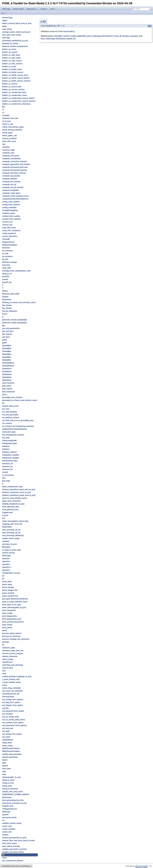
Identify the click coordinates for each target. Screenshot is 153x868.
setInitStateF (8, 740)
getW (4, 343)
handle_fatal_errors (10, 406)
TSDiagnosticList (10, 809)
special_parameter (10, 757)
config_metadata (9, 207)
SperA (5, 760)
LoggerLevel (7, 512)
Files (53, 9)
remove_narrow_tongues (13, 653)
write (4, 858)
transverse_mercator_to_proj (14, 803)
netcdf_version (8, 553)
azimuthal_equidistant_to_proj (15, 41)
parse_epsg (7, 584)
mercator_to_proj (9, 544)
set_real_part (8, 728)
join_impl (6, 481)
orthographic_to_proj (11, 573)
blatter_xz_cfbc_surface (12, 64)
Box (4, 107)
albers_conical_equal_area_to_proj (17, 23)
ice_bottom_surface (11, 418)
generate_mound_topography (15, 320)
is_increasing (8, 475)
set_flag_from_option (11, 702)
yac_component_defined (13, 861)
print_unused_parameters (13, 622)
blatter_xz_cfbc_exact (11, 58)
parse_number (8, 593)
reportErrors (7, 662)
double (49, 26)
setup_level (7, 743)
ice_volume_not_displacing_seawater (18, 426)
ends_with (6, 268)
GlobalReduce (8, 363)
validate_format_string (12, 823)
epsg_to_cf (7, 274)
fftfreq (5, 291)
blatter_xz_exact (9, 66)
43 (56, 31)
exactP (5, 279)
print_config (7, 613)
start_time (7, 769)
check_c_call (8, 124)
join (4, 478)
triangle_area (8, 806)
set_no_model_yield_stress (14, 720)
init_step (6, 438)
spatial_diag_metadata (12, 754)
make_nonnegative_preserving (15, 521)
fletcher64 (7, 300)
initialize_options (9, 452)
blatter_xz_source (10, 84)
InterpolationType (10, 461)
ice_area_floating (9, 412)
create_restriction (10, 236)
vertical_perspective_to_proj (14, 838)
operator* (6, 559)
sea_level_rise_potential (12, 691)
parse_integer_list (10, 590)
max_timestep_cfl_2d (11, 530)
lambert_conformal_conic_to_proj (16, 492)
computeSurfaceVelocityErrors (15, 199)
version (5, 835)
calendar (6, 115)
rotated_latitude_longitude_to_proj (17, 676)
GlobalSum (7, 369)
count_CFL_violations (11, 230)
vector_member (9, 829)
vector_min (7, 832)
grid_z (5, 394)
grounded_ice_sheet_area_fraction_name (20, 400)
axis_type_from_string (12, 35)
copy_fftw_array (9, 228)
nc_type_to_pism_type (12, 550)
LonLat (5, 515)
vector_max (7, 826)
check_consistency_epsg (13, 127)
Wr (3, 855)
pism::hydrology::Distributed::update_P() (58, 39)
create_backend (9, 233)
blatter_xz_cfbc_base (11, 55)
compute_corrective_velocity (14, 161)
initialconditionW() (78, 36)
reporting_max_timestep (13, 665)
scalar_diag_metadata (12, 688)
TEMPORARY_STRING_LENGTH (16, 794)
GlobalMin (7, 357)
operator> (6, 570)
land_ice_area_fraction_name (15, 498)
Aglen (5, 20)
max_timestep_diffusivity (13, 535)
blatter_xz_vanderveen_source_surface (19, 101)
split (4, 763)
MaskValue (7, 527)
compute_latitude (10, 179)
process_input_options (12, 633)
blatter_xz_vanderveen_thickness (16, 104)
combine (6, 147)
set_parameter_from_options (14, 725)
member (6, 541)
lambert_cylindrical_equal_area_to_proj (19, 495)
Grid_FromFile (8, 383)
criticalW (6, 239)
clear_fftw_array (9, 141)
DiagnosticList (8, 242)
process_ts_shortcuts (11, 636)
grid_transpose (9, 392)
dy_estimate (7, 256)
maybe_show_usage (11, 538)
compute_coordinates (11, 159)
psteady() (134, 36)
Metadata (6, 547)
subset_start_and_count (12, 792)
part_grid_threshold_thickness (15, 599)
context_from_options (11, 219)
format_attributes (10, 311)
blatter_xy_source (10, 52)
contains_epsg (8, 213)
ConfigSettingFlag (10, 210)
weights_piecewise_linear (13, 852)
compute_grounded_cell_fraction (16, 164)
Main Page (6, 9)
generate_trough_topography (15, 323)
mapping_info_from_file (12, 524)
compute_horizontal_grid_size (15, 167)
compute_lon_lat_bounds (13, 187)
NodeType (7, 556)
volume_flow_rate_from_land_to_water (19, 840)
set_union (6, 737)
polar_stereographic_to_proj (14, 607)
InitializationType (10, 443)
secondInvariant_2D (11, 694)
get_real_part (8, 331)
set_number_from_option (13, 723)
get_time (6, 337)
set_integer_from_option (13, 705)
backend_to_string (10, 43)
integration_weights (11, 455)
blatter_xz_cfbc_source (12, 61)
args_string (7, 29)
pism (3, 13)
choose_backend (9, 138)
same (4, 685)
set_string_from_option (12, 734)
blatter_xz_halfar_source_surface (16, 81)
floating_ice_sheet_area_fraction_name (19, 302)
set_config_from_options (13, 699)
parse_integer (8, 587)
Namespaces (32, 9)
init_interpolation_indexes (13, 435)
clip (4, 144)
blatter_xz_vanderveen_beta (14, 92)
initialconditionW (9, 441)
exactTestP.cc (69, 31)
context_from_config (11, 216)
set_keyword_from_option (13, 711)
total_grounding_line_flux (13, 800)
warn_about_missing (11, 846)
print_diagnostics (10, 616)
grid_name (7, 386)
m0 (4, 518)
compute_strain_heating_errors (15, 196)
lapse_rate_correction (11, 501)
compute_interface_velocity (14, 173)
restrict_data (8, 668)
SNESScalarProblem (11, 748)
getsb (5, 340)
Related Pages (18, 9)
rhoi (4, 671)
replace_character (10, 656)
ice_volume (7, 423)
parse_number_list (10, 596)
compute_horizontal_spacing (14, 170)
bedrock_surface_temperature (15, 46)
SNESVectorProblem (11, 751)
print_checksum (9, 610)
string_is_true (8, 783)
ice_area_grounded (10, 415)
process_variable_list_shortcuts (16, 639)
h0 (3, 403)
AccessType (7, 18)
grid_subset (7, 389)
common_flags (8, 150)
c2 (3, 113)
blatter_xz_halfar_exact (12, 69)
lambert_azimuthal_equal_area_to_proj (19, 489)
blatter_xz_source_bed (12, 87)
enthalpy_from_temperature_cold (16, 271)
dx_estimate (7, 251)
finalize (5, 297)
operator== (7, 567)
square (5, 766)
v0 (3, 820)
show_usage (7, 746)
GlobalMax (7, 346)
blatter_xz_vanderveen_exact (15, 95)
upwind (5, 815)
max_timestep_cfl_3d (11, 533)
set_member (7, 714)
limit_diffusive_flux (10, 510)
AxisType (6, 38)
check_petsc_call (9, 136)
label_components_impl (12, 487)
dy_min (5, 259)
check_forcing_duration (12, 130)
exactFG (6, 277)
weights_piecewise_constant (14, 849)
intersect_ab (7, 464)
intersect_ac (7, 466)
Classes (44, 9)
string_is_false (8, 780)
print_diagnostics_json (12, 619)
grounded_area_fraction (12, 397)
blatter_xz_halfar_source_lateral (16, 78)
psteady (6, 642)
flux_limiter (7, 305)
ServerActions (8, 697)
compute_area (8, 153)
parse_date (7, 582)
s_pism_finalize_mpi (11, 679)
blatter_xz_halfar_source (13, 72)
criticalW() (58, 36)
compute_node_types (11, 193)
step (4, 771)
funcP (5, 314)
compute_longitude (10, 190)
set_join (5, 708)
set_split (6, 731)
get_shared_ (7, 334)
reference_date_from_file (13, 651)
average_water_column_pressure (16, 32)
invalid (5, 472)
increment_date (9, 432)
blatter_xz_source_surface (13, 89)
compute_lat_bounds (11, 176)
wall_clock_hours (10, 843)
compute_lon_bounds (11, 182)
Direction (6, 248)
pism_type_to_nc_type (12, 605)
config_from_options (11, 202)
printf (4, 630)
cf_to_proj (6, 121)
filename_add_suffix (11, 294)
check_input (7, 133)
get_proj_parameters (11, 328)
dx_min (5, 254)
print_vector (7, 625)
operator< (6, 561)
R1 (3, 645)
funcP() (66, 36)
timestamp (7, 797)
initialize (6, 446)
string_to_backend (10, 789)
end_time (6, 265)
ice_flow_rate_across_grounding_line (18, 420)
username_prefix (9, 817)
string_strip (7, 786)
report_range (8, 659)
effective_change (10, 262)
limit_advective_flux (11, 507)
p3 (3, 576)
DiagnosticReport (10, 245)
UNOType (6, 812)
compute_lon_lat (9, 184)
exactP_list (7, 282)
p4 (3, 579)
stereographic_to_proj (11, 777)
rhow (4, 674)
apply (4, 26)
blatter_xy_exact (9, 49)
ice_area (6, 409)
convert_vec (7, 222)
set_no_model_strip (10, 717)
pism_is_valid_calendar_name (15, 602)
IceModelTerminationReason (15, 429)
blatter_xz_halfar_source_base (15, 75)
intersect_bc (7, 469)
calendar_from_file (10, 118)
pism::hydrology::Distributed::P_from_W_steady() (108, 36)
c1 (3, 110)
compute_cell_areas (11, 156)
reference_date (9, 648)
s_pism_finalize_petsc (12, 682)
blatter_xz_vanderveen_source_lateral (18, 98)
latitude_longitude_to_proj (13, 504)
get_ (4, 325)
